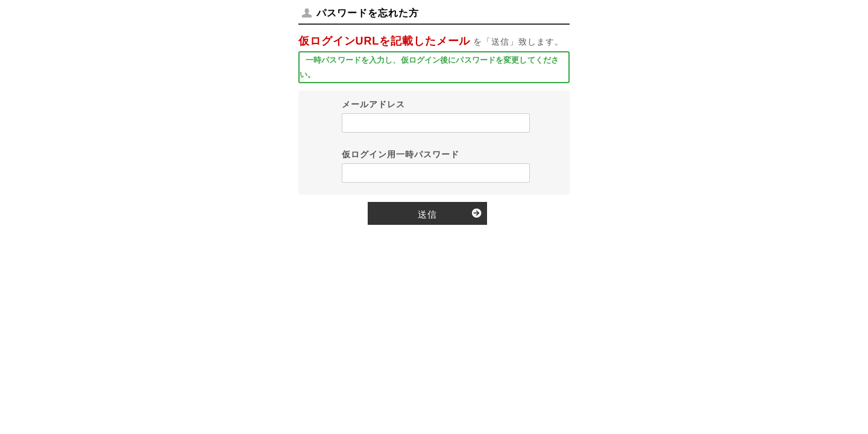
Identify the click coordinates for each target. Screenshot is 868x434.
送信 (427, 214)
